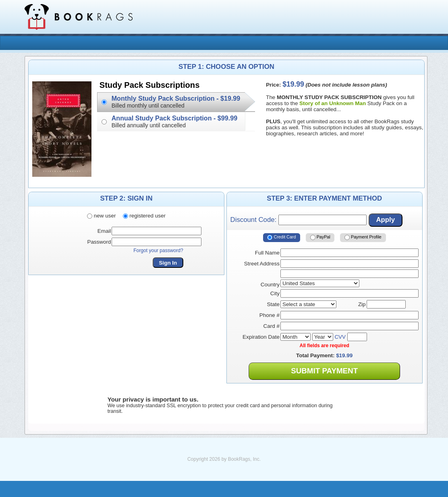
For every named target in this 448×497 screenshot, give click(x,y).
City (275, 293)
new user (101, 216)
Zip (362, 304)
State (273, 304)
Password (99, 242)
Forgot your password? (158, 251)
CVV (340, 337)
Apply (385, 220)
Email (104, 231)
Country (270, 285)
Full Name (267, 253)
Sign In (168, 263)
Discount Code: (299, 220)
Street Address (262, 264)
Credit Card (281, 238)
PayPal (320, 238)
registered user (144, 216)
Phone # (270, 315)
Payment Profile (363, 238)
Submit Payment (324, 371)
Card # (272, 326)
